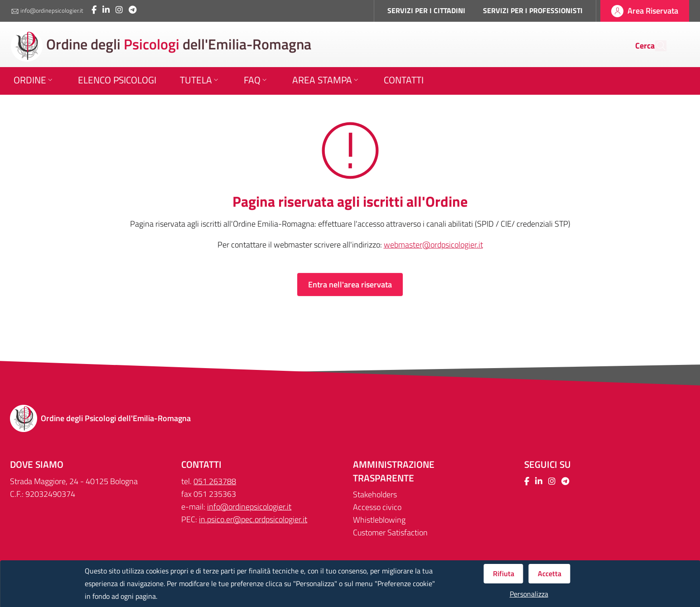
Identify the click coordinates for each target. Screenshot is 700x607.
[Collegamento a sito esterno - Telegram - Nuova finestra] (133, 10)
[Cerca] (656, 46)
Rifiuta (504, 573)
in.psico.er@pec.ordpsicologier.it (253, 519)
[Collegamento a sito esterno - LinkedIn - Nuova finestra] (106, 10)
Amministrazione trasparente (394, 471)
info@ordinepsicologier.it (47, 11)
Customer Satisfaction (390, 532)
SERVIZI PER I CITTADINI (426, 10)
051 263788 (215, 481)
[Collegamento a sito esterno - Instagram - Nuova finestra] (119, 10)
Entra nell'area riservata (350, 284)
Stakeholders (375, 494)
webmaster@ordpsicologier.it (433, 245)
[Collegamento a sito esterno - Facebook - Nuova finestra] (94, 10)
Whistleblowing (379, 520)
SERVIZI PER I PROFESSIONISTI (533, 10)
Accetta (550, 573)
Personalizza (529, 594)
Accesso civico (377, 507)
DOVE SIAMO (37, 464)
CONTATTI (201, 464)
